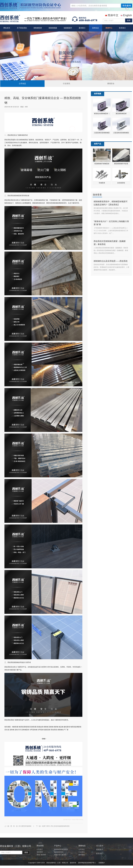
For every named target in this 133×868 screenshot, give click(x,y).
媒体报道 (82, 855)
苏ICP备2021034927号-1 (87, 863)
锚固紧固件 (68, 28)
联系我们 (122, 28)
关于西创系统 (22, 28)
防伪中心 (109, 28)
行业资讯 (66, 84)
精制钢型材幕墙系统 (61, 849)
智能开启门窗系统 (60, 855)
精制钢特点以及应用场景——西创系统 (111, 261)
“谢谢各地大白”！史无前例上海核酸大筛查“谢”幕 (111, 223)
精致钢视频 (53, 28)
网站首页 (7, 28)
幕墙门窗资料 (41, 855)
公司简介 (40, 849)
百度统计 (102, 863)
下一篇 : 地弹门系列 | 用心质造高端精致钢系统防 (53, 826)
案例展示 (82, 28)
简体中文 (112, 15)
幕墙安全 (111, 84)
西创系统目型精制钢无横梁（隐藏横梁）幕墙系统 (110, 243)
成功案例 (100, 846)
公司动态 (22, 84)
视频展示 (100, 850)
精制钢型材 (38, 28)
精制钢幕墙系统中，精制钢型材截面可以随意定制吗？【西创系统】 (111, 203)
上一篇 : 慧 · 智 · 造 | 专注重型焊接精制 (18, 826)
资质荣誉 (40, 852)
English (126, 15)
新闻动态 (96, 28)
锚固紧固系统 (59, 852)
